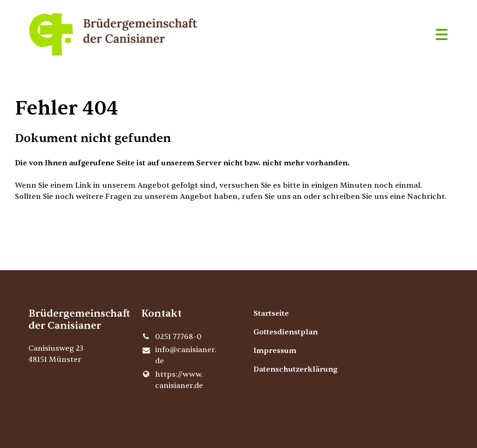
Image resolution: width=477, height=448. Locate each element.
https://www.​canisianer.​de (172, 380)
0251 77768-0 (171, 337)
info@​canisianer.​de (179, 356)
